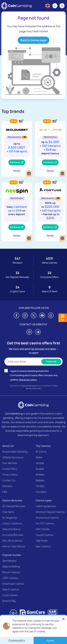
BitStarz (40, 475)
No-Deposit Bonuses (14, 506)
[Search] (55, 6)
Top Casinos (43, 446)
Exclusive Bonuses (13, 535)
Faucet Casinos (44, 535)
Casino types (44, 500)
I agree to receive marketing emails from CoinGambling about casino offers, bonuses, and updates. (34, 375)
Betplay (40, 480)
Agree (50, 640)
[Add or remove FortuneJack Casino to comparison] (62, 238)
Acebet (40, 469)
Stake (39, 457)
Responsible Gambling (15, 452)
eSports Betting (11, 566)
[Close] (63, 619)
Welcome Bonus (11, 529)
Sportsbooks (9, 561)
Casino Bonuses (12, 500)
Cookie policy (17, 640)
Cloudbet (41, 492)
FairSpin (40, 486)
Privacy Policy (10, 475)
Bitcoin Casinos (11, 572)
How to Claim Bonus (14, 546)
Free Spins (8, 512)
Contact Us (9, 480)
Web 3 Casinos (11, 589)
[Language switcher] (48, 6)
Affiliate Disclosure (13, 457)
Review (17, 171)
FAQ (5, 492)
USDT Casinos (10, 578)
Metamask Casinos (13, 584)
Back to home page (33, 40)
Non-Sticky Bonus (12, 541)
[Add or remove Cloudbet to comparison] (29, 174)
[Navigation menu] (62, 6)
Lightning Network (46, 506)
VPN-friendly (43, 529)
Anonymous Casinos (47, 518)
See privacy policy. (28, 380)
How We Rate (10, 463)
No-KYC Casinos (45, 523)
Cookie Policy (10, 469)
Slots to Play (9, 601)
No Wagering (9, 518)
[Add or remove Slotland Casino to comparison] (62, 174)
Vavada (40, 463)
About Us (8, 446)
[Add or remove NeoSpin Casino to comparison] (29, 238)
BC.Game (41, 452)
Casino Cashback (12, 523)
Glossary (7, 486)
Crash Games (10, 595)
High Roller (42, 541)
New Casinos (43, 546)
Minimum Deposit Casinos (50, 512)
